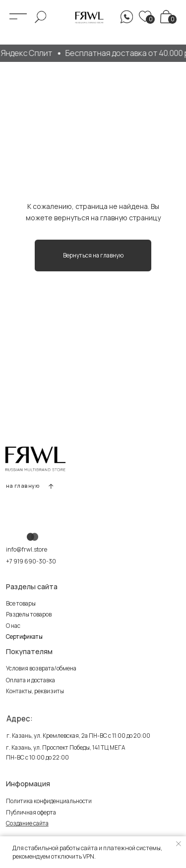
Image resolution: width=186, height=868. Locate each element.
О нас (13, 626)
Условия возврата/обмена (41, 668)
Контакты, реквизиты (35, 691)
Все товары (21, 604)
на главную (23, 486)
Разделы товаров (29, 614)
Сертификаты (24, 637)
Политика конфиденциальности (49, 801)
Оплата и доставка (31, 680)
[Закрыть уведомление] (179, 844)
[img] (166, 16)
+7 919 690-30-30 (31, 562)
